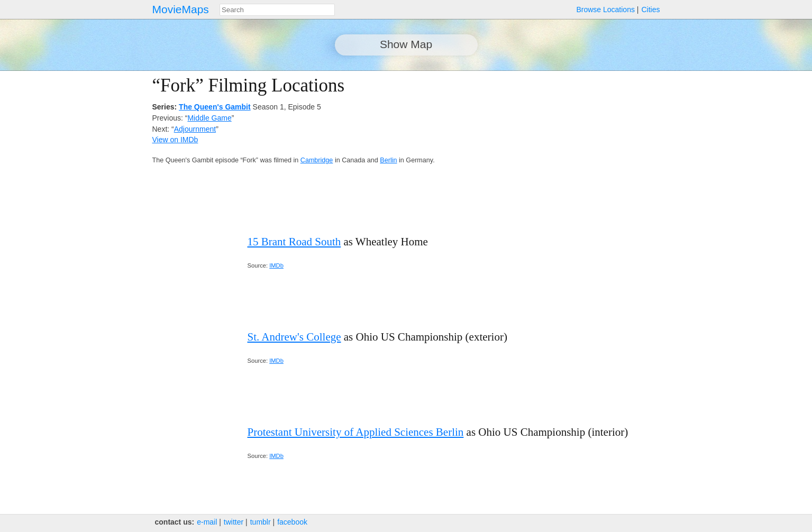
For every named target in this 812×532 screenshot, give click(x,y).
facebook (292, 522)
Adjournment (195, 129)
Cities (650, 10)
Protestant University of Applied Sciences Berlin (356, 432)
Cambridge (317, 160)
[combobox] (277, 10)
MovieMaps (181, 9)
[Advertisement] (568, 149)
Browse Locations (605, 10)
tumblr (261, 522)
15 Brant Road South (294, 242)
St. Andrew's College (294, 337)
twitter (234, 522)
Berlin (388, 160)
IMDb (276, 265)
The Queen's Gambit (215, 107)
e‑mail (207, 522)
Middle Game (209, 118)
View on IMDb (175, 140)
